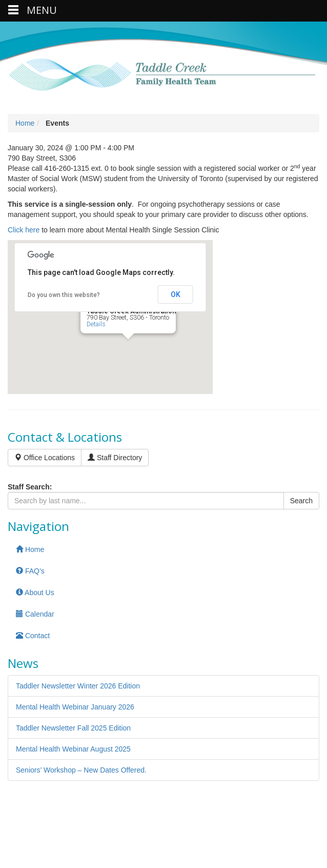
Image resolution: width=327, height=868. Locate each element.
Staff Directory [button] (115, 458)
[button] (128, 349)
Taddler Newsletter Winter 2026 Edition (78, 686)
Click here (24, 230)
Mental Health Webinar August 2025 (73, 749)
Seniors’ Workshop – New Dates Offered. (81, 770)
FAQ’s (30, 571)
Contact (33, 636)
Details (96, 324)
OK (176, 294)
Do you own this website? (64, 295)
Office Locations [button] (45, 458)
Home (25, 123)
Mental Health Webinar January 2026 (75, 707)
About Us (35, 593)
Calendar (35, 614)
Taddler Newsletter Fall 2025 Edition (73, 728)
